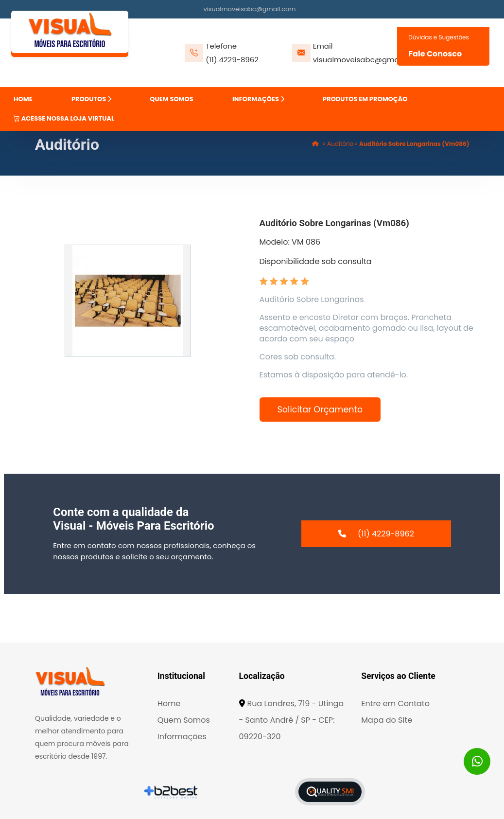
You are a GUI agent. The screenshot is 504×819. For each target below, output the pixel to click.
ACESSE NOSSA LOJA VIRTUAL (64, 118)
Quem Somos (184, 720)
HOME (23, 99)
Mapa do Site (387, 720)
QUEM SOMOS (172, 99)
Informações (182, 737)
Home (169, 703)
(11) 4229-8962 (232, 60)
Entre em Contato (395, 703)
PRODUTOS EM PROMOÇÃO (365, 99)
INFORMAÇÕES (258, 99)
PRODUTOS (91, 99)
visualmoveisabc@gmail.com (250, 9)
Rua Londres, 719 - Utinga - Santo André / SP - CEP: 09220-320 (292, 720)
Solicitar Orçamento (320, 409)
